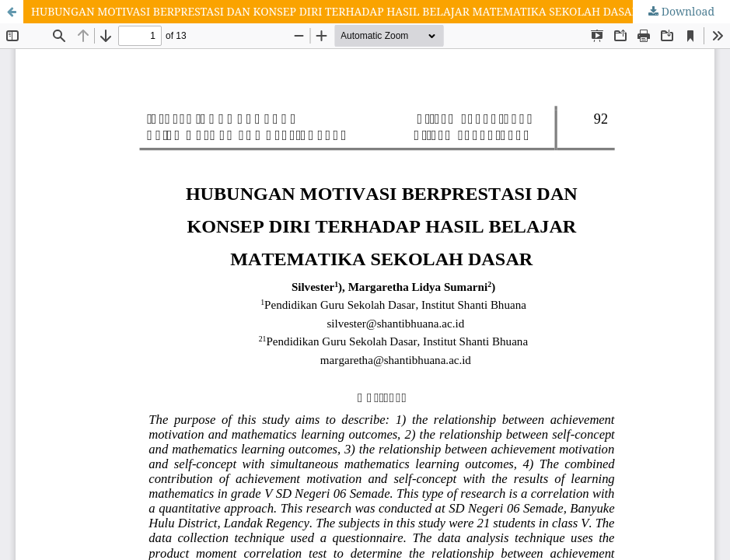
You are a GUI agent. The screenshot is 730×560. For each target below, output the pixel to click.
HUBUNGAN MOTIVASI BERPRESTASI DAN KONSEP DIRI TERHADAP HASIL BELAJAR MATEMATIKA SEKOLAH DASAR (335, 11)
